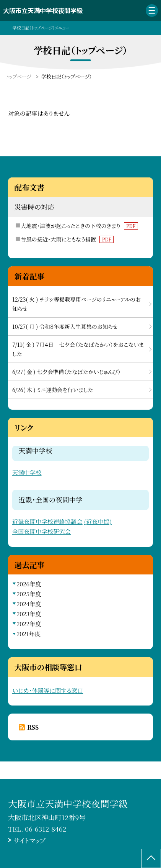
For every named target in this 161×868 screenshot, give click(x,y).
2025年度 (29, 594)
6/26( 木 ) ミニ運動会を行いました (53, 390)
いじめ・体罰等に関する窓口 (48, 690)
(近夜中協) (98, 521)
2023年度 (29, 614)
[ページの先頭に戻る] (151, 858)
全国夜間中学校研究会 (41, 531)
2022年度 (29, 624)
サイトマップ (30, 840)
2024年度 (29, 604)
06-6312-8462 (46, 829)
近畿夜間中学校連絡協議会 (47, 521)
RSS (33, 727)
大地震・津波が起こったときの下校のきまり (79, 226)
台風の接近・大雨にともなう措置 (67, 239)
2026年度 (29, 584)
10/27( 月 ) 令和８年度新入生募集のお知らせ (65, 327)
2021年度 (28, 633)
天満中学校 (27, 472)
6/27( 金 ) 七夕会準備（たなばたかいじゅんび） (66, 372)
